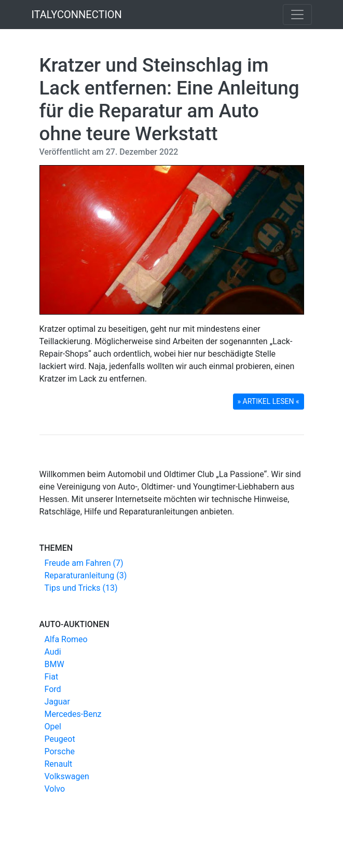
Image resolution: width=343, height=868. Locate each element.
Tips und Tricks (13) (81, 588)
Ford (53, 689)
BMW (54, 664)
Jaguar (57, 702)
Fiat (52, 677)
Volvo (55, 789)
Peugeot (60, 739)
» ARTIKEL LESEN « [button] (269, 401)
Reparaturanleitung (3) (86, 575)
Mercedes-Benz (73, 714)
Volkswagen (67, 776)
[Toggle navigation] (297, 15)
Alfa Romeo (66, 639)
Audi (53, 652)
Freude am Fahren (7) (84, 563)
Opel (53, 727)
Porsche (60, 751)
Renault (59, 764)
